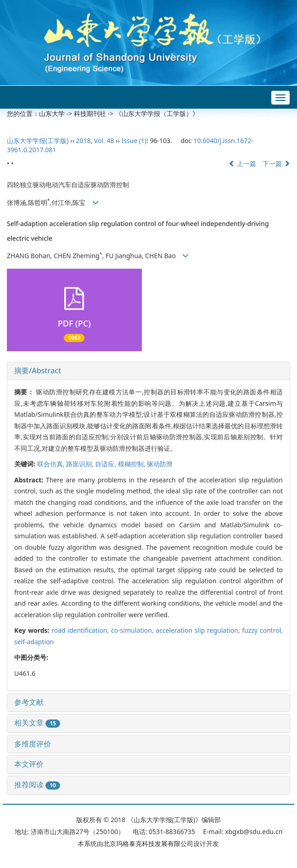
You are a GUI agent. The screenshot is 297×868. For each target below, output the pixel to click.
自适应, (106, 464)
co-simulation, (133, 630)
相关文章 (37, 723)
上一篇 (242, 163)
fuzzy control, (262, 630)
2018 (83, 141)
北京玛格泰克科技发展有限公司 (148, 843)
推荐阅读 (37, 785)
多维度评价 (33, 744)
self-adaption (34, 642)
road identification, (81, 630)
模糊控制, (132, 464)
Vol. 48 (104, 141)
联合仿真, (52, 464)
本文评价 (29, 764)
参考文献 (29, 702)
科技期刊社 (90, 113)
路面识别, (81, 464)
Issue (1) (134, 141)
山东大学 (52, 113)
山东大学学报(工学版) (38, 141)
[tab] (148, 371)
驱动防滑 (160, 464)
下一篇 (276, 163)
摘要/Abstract (38, 370)
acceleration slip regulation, (199, 630)
